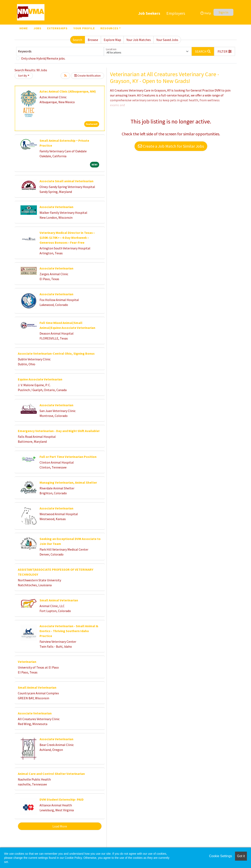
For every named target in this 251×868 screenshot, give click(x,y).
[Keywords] (60, 51)
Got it (241, 856)
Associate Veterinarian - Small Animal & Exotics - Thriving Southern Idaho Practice (69, 631)
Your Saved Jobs (167, 40)
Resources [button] (109, 28)
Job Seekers (149, 13)
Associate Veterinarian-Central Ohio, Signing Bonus (56, 353)
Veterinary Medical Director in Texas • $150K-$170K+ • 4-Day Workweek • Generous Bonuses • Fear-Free (67, 238)
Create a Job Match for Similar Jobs (171, 146)
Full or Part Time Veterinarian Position (68, 457)
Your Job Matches (139, 40)
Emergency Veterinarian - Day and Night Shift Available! (59, 431)
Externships (57, 28)
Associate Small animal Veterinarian (66, 181)
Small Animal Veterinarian (59, 600)
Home (24, 28)
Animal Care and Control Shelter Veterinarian (51, 774)
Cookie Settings (220, 856)
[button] (225, 51)
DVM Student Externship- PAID (62, 799)
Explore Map (112, 40)
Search (77, 40)
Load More (60, 826)
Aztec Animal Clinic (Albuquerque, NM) (68, 91)
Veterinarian (27, 662)
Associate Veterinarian (56, 207)
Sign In (223, 12)
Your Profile (84, 28)
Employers (176, 13)
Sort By (23, 76)
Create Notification (87, 76)
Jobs (37, 28)
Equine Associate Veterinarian (40, 379)
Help (206, 13)
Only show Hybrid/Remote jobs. (43, 58)
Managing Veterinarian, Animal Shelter (68, 482)
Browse (93, 40)
